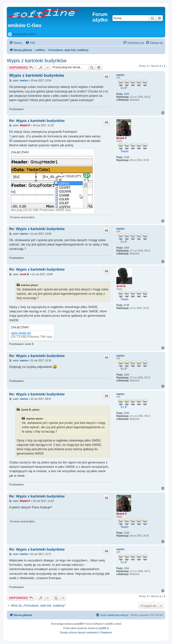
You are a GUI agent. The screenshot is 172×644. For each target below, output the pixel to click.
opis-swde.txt (21, 333)
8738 (127, 305)
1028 (127, 157)
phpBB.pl (104, 628)
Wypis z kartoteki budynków (37, 61)
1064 (127, 94)
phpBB (79, 624)
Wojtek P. (122, 138)
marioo (120, 75)
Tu (11, 136)
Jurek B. (121, 286)
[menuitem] (30, 43)
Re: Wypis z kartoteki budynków (37, 121)
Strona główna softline (22, 34)
